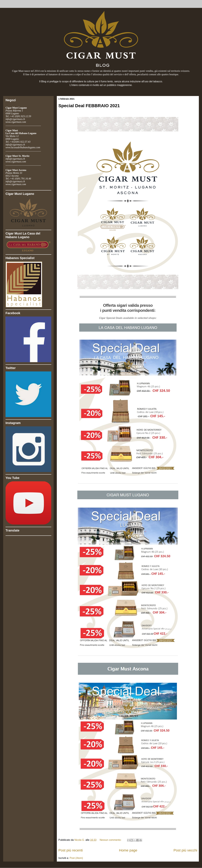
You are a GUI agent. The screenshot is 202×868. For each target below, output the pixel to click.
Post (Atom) (76, 858)
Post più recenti (71, 850)
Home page (128, 850)
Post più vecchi (185, 850)
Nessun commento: (111, 840)
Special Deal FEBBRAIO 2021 (89, 106)
